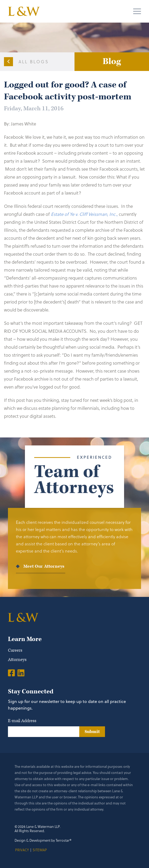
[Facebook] (11, 673)
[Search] (117, 11)
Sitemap (40, 850)
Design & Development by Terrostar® (43, 840)
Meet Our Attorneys (44, 566)
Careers (15, 650)
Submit (92, 732)
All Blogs (34, 62)
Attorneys (17, 660)
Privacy (22, 850)
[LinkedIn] (21, 673)
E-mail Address (22, 721)
